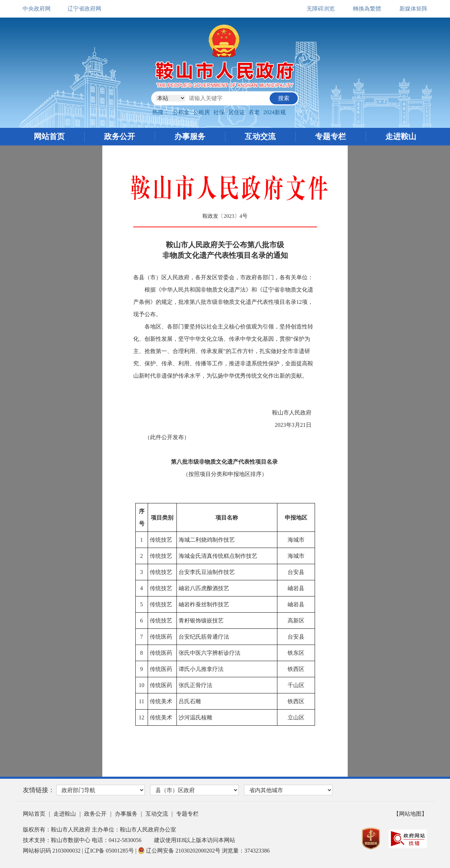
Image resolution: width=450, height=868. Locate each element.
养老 (254, 112)
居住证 (237, 112)
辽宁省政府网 (84, 9)
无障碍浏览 (321, 9)
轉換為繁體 (367, 9)
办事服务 (190, 136)
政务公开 (120, 136)
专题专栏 (330, 136)
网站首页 (49, 136)
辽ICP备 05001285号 (110, 851)
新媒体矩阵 (413, 9)
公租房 (201, 112)
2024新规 (275, 112)
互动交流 (260, 136)
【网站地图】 (410, 814)
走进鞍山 (401, 136)
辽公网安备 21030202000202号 (180, 851)
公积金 (181, 112)
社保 (219, 112)
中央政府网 (37, 9)
